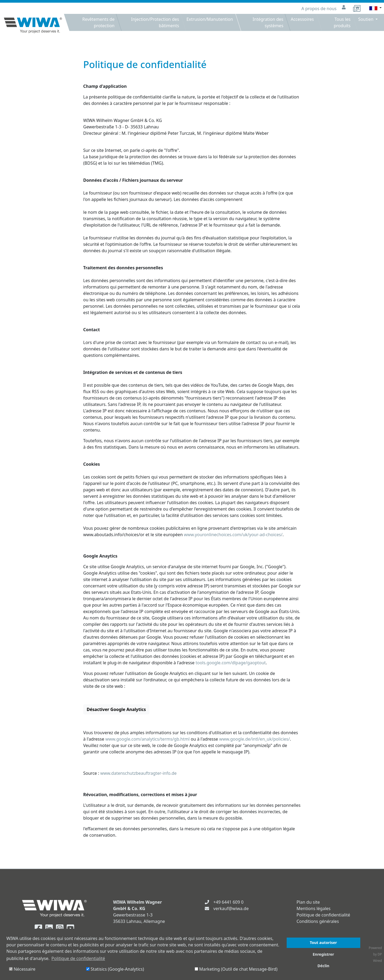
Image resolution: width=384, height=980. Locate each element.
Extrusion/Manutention (210, 19)
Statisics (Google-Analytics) (115, 969)
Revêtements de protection (98, 22)
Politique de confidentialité (323, 915)
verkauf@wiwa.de (231, 908)
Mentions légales (314, 908)
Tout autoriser (323, 943)
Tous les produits (342, 22)
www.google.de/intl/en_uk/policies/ (255, 739)
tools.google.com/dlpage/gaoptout (231, 663)
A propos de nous (319, 9)
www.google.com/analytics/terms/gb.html (147, 739)
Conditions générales (318, 921)
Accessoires (303, 19)
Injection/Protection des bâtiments (155, 22)
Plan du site (308, 902)
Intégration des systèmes (268, 22)
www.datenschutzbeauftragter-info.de (138, 773)
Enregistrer (323, 954)
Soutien (366, 19)
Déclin (323, 966)
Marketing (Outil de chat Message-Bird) (236, 969)
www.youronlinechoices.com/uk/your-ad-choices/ (233, 535)
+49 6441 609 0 (228, 902)
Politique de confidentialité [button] (78, 958)
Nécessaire (22, 969)
